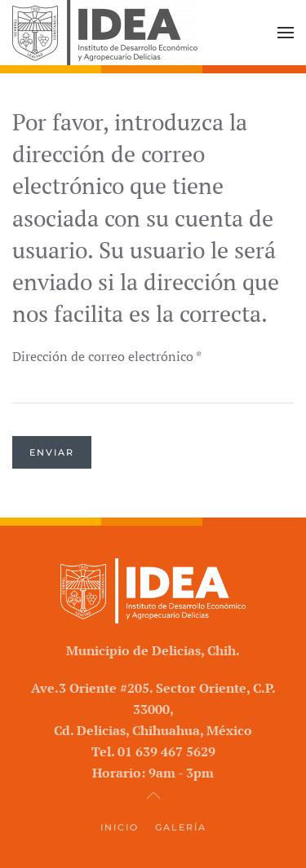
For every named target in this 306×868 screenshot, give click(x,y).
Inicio (120, 827)
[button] (286, 33)
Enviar (52, 452)
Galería (181, 827)
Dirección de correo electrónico (107, 356)
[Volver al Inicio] (105, 33)
